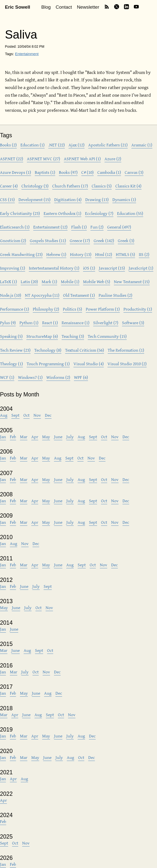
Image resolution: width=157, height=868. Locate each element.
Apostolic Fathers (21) (108, 145)
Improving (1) (13, 268)
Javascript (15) (112, 268)
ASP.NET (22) (12, 159)
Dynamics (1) (124, 199)
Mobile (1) (70, 282)
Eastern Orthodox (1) (62, 213)
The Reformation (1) (126, 350)
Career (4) (9, 186)
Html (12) (104, 254)
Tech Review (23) (15, 350)
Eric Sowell (17, 7)
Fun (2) (97, 227)
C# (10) (87, 172)
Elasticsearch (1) (15, 227)
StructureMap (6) (42, 336)
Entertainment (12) (50, 227)
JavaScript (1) (141, 268)
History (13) (81, 254)
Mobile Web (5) (97, 282)
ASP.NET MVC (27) (44, 159)
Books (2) (8, 145)
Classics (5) (102, 186)
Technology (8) (48, 350)
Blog (46, 7)
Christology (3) (35, 186)
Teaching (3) (73, 336)
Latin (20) (29, 282)
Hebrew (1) (56, 254)
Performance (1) (15, 309)
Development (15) (35, 199)
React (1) (50, 323)
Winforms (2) (58, 377)
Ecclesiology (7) (99, 213)
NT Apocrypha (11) (42, 295)
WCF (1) (7, 377)
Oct (26, 415)
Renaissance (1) (76, 323)
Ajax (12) (77, 145)
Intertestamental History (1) (54, 268)
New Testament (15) (132, 282)
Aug (4, 415)
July (70, 437)
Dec (48, 415)
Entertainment (27, 54)
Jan (3, 437)
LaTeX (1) (9, 282)
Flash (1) (79, 227)
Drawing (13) (97, 199)
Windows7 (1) (30, 377)
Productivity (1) (138, 309)
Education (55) (130, 213)
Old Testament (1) (79, 295)
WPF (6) (81, 377)
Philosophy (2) (46, 309)
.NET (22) (57, 145)
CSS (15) (7, 199)
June (58, 437)
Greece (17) (80, 240)
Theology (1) (11, 364)
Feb (13, 437)
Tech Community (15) (107, 336)
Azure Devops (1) (16, 172)
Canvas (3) (134, 172)
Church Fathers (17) (70, 186)
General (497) (119, 227)
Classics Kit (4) (128, 186)
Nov (37, 415)
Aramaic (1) (142, 145)
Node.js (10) (11, 295)
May (46, 437)
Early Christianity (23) (20, 213)
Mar (24, 437)
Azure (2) (113, 159)
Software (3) (133, 323)
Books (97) (68, 172)
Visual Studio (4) (89, 364)
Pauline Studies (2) (115, 295)
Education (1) (33, 145)
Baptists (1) (45, 172)
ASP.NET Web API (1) (82, 159)
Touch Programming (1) (48, 364)
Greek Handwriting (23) (21, 254)
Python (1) (29, 323)
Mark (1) (49, 282)
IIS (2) (144, 254)
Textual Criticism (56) (85, 350)
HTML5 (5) (125, 254)
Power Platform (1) (103, 309)
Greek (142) (104, 240)
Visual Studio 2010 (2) (127, 364)
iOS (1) (89, 268)
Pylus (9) (8, 323)
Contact (64, 7)
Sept (15, 415)
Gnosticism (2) (13, 240)
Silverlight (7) (106, 323)
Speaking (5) (11, 336)
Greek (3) (126, 240)
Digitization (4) (68, 199)
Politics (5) (72, 309)
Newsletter (88, 7)
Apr (35, 437)
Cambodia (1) (109, 172)
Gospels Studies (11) (48, 240)
